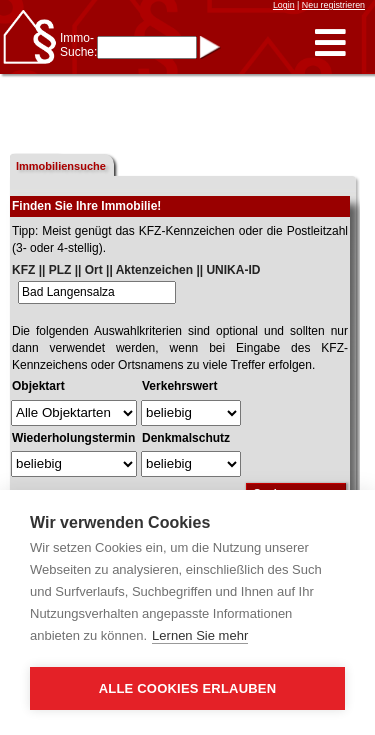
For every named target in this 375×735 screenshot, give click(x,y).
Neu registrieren (333, 5)
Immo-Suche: (78, 45)
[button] (330, 43)
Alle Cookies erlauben (188, 688)
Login (284, 5)
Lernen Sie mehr (200, 635)
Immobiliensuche (61, 166)
